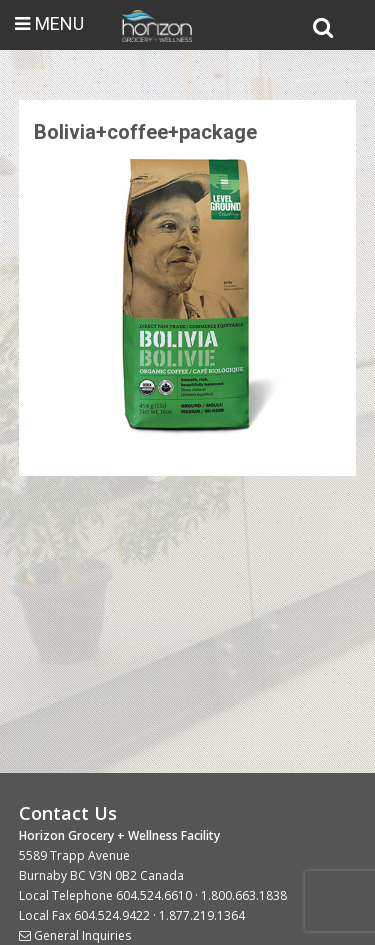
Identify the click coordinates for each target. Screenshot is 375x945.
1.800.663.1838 (244, 895)
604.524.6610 (154, 895)
